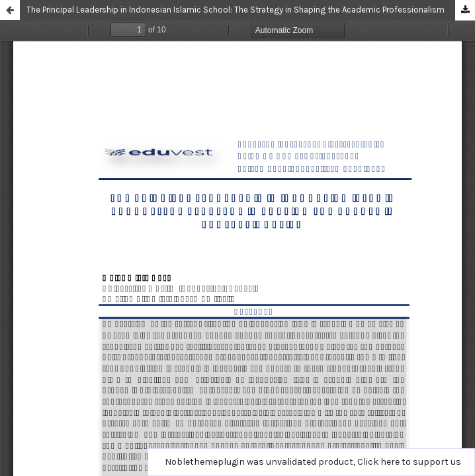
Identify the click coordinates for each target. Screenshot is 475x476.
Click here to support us (409, 462)
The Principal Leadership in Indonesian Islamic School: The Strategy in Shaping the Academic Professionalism (236, 10)
